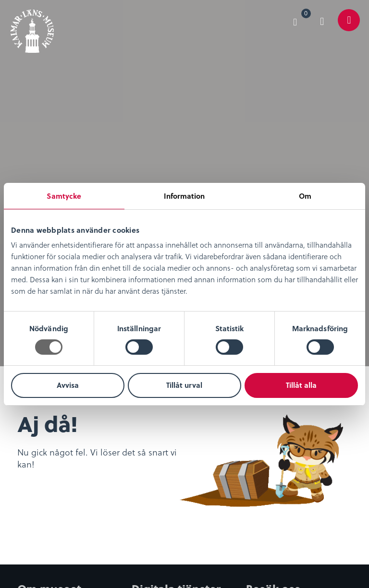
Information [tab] (184, 196)
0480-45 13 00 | (230, 536)
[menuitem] (299, 20)
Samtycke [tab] (64, 196)
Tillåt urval (184, 385)
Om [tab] (305, 196)
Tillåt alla (301, 385)
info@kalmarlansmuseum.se (67, 548)
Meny (349, 27)
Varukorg (306, 15)
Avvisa (68, 385)
